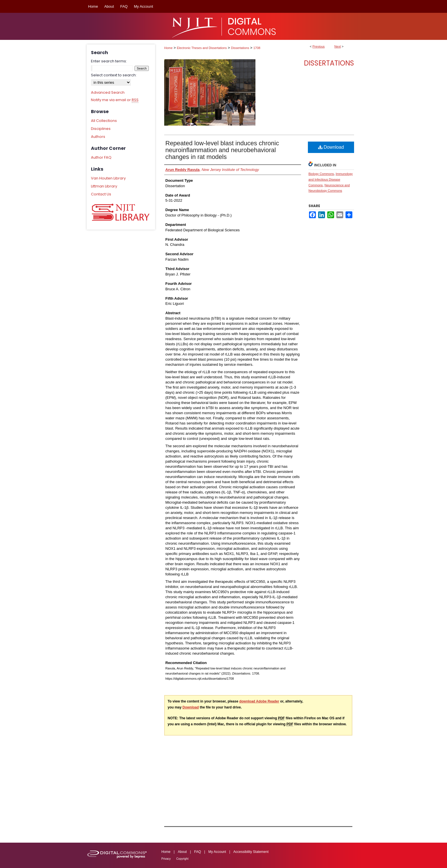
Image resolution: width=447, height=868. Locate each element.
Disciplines (101, 129)
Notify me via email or (115, 100)
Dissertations (240, 48)
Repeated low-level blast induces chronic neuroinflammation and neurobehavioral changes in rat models (222, 150)
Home (168, 48)
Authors (98, 137)
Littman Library (104, 186)
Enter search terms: (109, 61)
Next (338, 46)
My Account (217, 852)
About (182, 852)
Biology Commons (321, 174)
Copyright (182, 859)
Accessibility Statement (251, 852)
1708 (257, 48)
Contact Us (101, 194)
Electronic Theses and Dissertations (202, 48)
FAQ (198, 852)
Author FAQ (101, 157)
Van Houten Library (108, 178)
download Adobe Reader (259, 701)
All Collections (104, 121)
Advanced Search (108, 92)
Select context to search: (114, 75)
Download (331, 147)
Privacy (166, 859)
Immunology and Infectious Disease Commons (331, 179)
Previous (319, 46)
